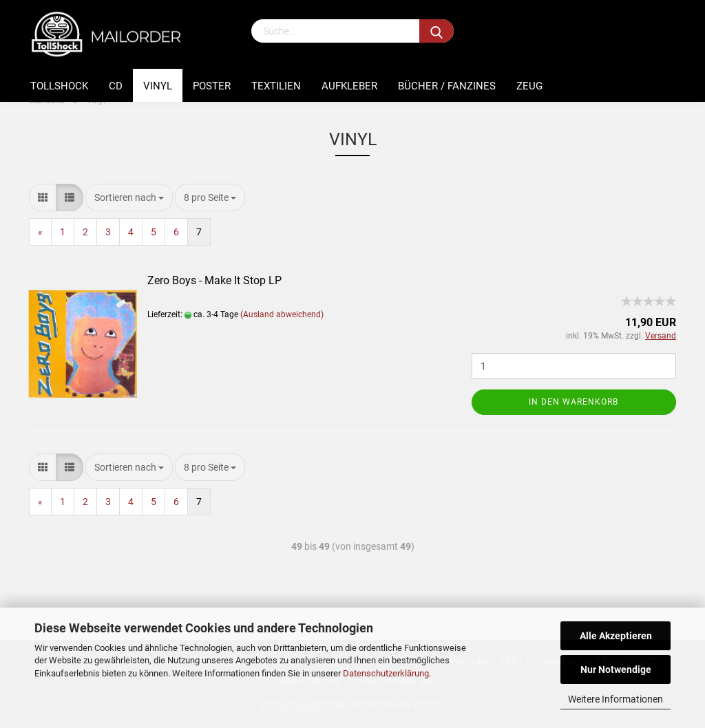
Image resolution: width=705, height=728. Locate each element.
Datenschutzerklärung (386, 673)
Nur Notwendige (616, 670)
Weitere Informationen (615, 699)
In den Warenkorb (574, 402)
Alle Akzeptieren (616, 636)
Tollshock (59, 86)
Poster (212, 86)
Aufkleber (349, 86)
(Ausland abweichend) (282, 314)
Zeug (529, 86)
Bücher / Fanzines (447, 86)
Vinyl (158, 86)
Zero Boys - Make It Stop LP (214, 280)
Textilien (276, 86)
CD (116, 86)
